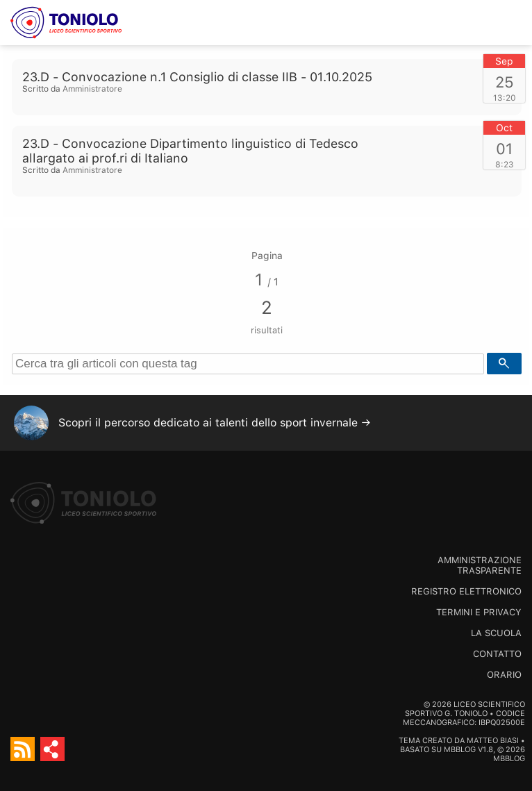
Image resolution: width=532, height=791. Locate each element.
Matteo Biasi (493, 741)
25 (505, 82)
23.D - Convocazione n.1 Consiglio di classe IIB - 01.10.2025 (197, 77)
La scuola (496, 633)
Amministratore (92, 89)
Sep (504, 61)
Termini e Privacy (479, 612)
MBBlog (460, 750)
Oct (504, 128)
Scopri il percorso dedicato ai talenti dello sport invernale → (215, 423)
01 (504, 149)
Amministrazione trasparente (480, 565)
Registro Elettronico (466, 591)
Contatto (497, 654)
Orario (504, 675)
